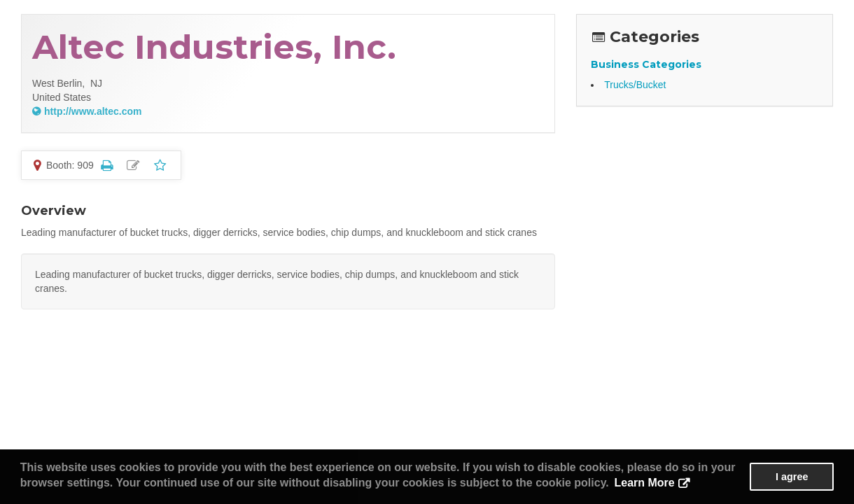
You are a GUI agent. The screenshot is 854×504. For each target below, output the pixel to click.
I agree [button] (792, 477)
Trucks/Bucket (635, 85)
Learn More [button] (644, 483)
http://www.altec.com (93, 111)
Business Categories (646, 64)
